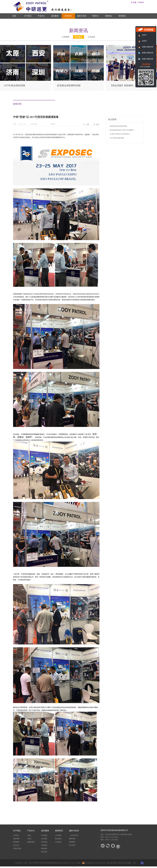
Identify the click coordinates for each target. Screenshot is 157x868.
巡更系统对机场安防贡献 (118, 126)
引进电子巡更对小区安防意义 (120, 134)
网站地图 (109, 863)
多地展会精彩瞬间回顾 (69, 85)
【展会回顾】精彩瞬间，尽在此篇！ (129, 85)
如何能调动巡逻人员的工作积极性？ (122, 130)
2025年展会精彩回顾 (15, 85)
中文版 (134, 2)
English (141, 2)
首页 (14, 16)
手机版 (78, 863)
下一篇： (96, 124)
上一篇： (86, 124)
